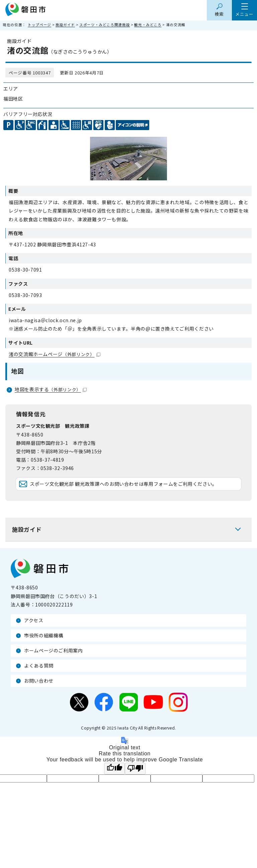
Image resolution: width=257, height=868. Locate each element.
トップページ (39, 25)
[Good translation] (114, 769)
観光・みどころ (148, 25)
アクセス (34, 620)
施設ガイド (65, 25)
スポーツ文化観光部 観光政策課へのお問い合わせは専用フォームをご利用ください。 (123, 484)
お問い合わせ (39, 681)
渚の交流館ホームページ (55, 354)
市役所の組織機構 (44, 635)
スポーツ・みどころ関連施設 (105, 25)
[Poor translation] (135, 769)
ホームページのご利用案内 (54, 650)
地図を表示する (51, 389)
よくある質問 (39, 666)
